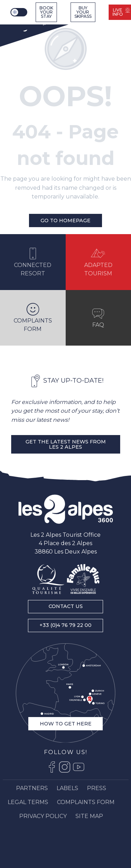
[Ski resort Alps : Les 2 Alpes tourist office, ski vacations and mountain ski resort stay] (28, 25)
